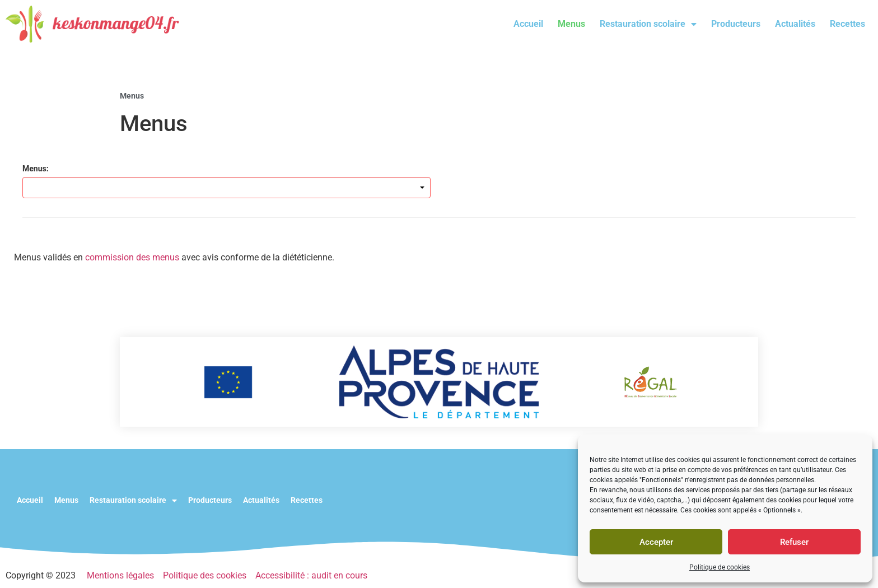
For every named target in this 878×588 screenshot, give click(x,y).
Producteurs (736, 24)
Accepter (656, 542)
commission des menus (132, 257)
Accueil (528, 24)
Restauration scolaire (648, 24)
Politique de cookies (720, 567)
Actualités (795, 24)
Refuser (794, 542)
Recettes (847, 24)
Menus (571, 24)
